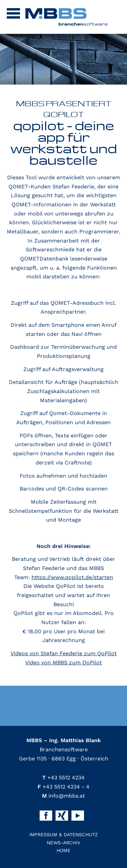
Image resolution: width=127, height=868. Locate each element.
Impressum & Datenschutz (63, 835)
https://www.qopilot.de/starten (72, 577)
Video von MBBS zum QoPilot (63, 663)
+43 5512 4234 (63, 778)
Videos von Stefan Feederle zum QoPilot (64, 653)
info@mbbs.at (63, 796)
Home (63, 850)
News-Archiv (63, 843)
